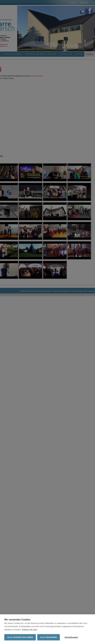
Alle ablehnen (49, 637)
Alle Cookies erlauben (20, 637)
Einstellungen (71, 637)
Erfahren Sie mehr (30, 630)
